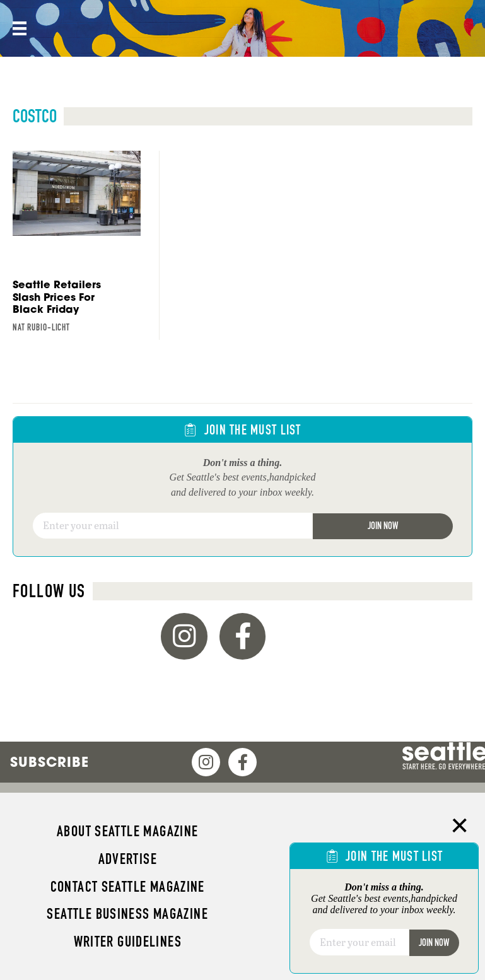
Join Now (383, 526)
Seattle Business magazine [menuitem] (127, 914)
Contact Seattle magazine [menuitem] (128, 887)
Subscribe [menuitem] (50, 762)
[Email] (172, 526)
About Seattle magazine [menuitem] (127, 831)
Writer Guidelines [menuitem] (128, 942)
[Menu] (18, 28)
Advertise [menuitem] (128, 859)
